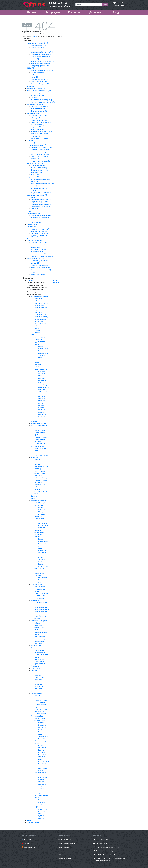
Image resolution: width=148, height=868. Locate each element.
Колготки (41, 811)
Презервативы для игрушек (40, 218)
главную (34, 36)
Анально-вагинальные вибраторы (39, 462)
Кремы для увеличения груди (42, 546)
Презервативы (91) (34, 213)
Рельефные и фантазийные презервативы (40, 662)
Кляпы (37, 344)
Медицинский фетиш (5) (39, 79)
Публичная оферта (64, 859)
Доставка (95, 12)
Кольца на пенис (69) (38, 166)
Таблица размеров (64, 840)
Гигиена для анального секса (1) (42, 61)
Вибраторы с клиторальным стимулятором (40, 471)
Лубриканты (35, 600)
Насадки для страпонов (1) (40, 231)
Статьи (60, 855)
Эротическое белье (38, 716)
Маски (37, 362)
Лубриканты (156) (33, 177)
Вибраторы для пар (41, 467)
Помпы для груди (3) (38, 109)
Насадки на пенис (37, 172)
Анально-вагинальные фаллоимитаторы (41, 698)
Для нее (34, 498)
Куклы (37, 435)
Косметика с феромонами (40, 150)
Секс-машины (36, 668)
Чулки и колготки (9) (38, 274)
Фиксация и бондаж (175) (40, 84)
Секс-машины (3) (33, 224)
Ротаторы (38, 489)
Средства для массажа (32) (40, 161)
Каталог (32, 12)
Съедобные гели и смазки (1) (41, 193)
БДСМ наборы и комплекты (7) (42, 70)
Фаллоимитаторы (37, 693)
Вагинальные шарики (38, 423)
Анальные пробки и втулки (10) (42, 52)
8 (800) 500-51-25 (58, 3)
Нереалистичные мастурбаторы (42, 100)
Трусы (40, 786)
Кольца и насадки (37, 584)
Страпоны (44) (32, 227)
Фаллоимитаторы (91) (35, 240)
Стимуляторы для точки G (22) (41, 138)
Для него (30, 141)
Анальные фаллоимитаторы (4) (42, 54)
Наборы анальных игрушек (40, 63)
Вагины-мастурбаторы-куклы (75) (39, 91)
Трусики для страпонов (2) (40, 236)
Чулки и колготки (41, 809)
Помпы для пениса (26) (39, 111)
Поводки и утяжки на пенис (42, 417)
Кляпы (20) (34, 75)
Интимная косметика (38, 501)
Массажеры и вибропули (40, 621)
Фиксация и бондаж (42, 385)
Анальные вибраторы (38, 45)
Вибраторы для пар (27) (39, 120)
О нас (55, 281)
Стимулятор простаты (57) (40, 66)
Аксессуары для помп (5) (40, 107)
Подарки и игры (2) (34, 211)
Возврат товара (63, 847)
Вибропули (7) (36, 209)
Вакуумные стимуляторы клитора (43, 200)
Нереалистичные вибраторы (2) (42, 131)
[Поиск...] (89, 4)
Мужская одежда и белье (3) (41, 270)
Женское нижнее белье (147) (41, 268)
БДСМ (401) (31, 68)
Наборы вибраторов (38, 129)
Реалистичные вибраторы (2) (41, 134)
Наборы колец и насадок (39, 168)
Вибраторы (35, 457)
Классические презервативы (41, 215)
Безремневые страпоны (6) (40, 229)
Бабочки (34, 197)
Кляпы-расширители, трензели (43, 353)
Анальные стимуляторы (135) (37, 43)
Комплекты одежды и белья (42, 757)
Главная (30, 281)
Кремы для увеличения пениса (42, 553)
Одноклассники (29, 847)
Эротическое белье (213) (36, 259)
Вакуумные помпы (37, 446)
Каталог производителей (66, 843)
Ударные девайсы (41, 369)
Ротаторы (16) (36, 136)
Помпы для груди (41, 453)
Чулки (40, 814)
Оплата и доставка (34, 823)
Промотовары (36, 175)
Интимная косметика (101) (36, 145)
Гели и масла (43, 578)
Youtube (27, 843)
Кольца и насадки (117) (35, 163)
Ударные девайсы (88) (39, 82)
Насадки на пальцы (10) (39, 170)
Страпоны (34, 671)
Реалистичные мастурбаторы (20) (43, 102)
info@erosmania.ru (102, 843)
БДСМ (33, 335)
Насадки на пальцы (41, 594)
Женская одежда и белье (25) (41, 265)
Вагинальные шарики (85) (36, 88)
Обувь (33, 272)
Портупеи (42, 723)
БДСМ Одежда (40, 342)
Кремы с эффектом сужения (42, 559)
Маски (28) (34, 77)
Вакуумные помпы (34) (35, 104)
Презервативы (36, 648)
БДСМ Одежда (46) (37, 73)
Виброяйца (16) (36, 127)
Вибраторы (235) (33, 113)
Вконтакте (28, 840)
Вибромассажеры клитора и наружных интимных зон (42, 639)
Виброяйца (38, 476)
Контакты (74, 12)
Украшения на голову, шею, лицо (43, 727)
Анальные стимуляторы (39, 296)
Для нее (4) (31, 143)
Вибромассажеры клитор (40, 202)
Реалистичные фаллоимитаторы (42, 256)
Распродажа (53, 12)
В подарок (30, 86)
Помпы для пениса (41, 455)
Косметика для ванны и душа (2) (42, 147)
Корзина (118, 3)
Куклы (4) (34, 97)
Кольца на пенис (40, 587)
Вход (116, 12)
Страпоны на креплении (39, 234)
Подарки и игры (36, 646)
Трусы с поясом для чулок (42, 791)
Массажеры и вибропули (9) (37, 195)
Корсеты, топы (43, 761)
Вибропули (38, 643)
